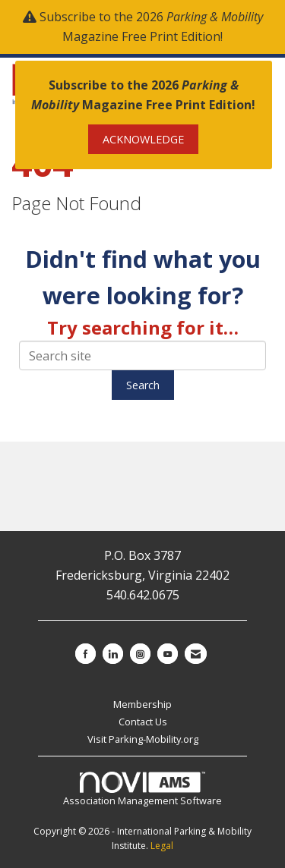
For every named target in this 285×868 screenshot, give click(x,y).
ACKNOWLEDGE (143, 139)
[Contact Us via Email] (196, 654)
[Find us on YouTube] (168, 654)
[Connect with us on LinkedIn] (113, 654)
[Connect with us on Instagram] (140, 654)
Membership (142, 704)
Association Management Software (142, 790)
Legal (162, 846)
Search (143, 385)
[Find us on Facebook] (85, 654)
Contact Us (143, 722)
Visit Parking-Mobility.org (143, 739)
